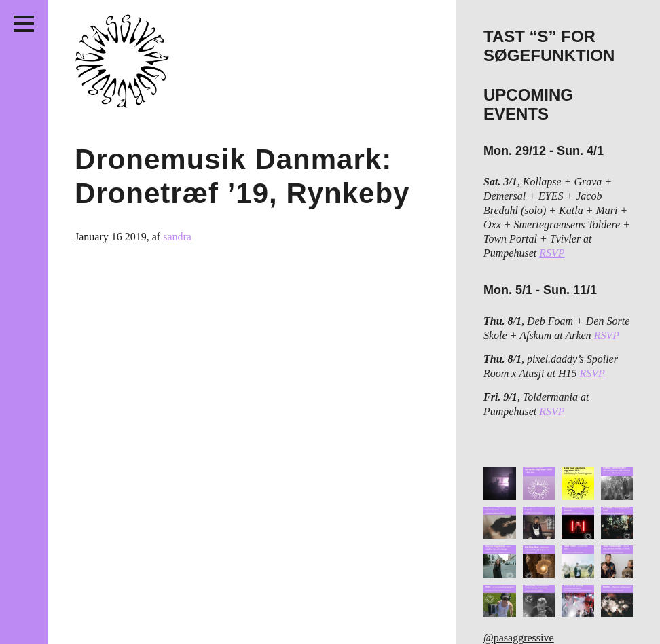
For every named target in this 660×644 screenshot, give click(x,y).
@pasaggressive (519, 638)
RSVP (552, 253)
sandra (177, 237)
